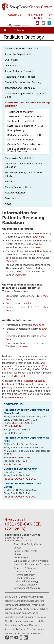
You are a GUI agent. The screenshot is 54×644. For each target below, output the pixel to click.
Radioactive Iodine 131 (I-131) (25, 135)
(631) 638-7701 (21, 458)
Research (10, 182)
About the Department (18, 54)
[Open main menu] (19, 30)
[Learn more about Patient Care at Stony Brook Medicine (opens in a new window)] (37, 24)
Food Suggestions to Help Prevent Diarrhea (22, 150)
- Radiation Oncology (27, 581)
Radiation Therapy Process (20, 77)
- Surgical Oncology (26, 585)
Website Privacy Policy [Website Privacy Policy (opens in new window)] (17, 609)
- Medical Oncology (26, 578)
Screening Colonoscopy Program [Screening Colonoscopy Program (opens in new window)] (31, 564)
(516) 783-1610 (16, 376)
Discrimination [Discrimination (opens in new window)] (13, 625)
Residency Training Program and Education (23, 165)
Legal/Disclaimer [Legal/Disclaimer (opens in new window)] (21, 605)
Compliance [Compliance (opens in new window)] (30, 617)
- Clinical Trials (24, 572)
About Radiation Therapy (19, 71)
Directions (11, 198)
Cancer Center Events (25, 551)
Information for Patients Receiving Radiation (27, 104)
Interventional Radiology (27, 588)
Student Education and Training (23, 82)
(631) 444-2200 (21, 423)
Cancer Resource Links (18, 187)
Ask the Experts (22, 558)
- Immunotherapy (25, 575)
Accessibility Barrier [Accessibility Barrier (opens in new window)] (16, 629)
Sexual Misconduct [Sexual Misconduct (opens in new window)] (31, 625)
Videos (17, 554)
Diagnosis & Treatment (26, 568)
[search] (17, 25)
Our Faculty (11, 60)
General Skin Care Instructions (25, 144)
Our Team (10, 66)
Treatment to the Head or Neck (25, 117)
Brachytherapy (16, 130)
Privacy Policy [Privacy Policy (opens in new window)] (38, 605)
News (8, 204)
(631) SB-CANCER (23, 526)
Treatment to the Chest (21, 121)
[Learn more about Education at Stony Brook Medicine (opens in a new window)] (43, 24)
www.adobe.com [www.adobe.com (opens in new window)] (18, 397)
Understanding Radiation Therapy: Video (25, 95)
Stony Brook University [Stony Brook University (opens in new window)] (17, 597)
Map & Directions (13, 464)
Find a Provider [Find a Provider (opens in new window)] (34, 15)
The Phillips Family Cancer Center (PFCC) (24, 174)
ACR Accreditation (15, 193)
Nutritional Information (20, 140)
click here (39, 237)
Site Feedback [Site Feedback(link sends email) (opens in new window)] (36, 629)
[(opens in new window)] (7, 637)
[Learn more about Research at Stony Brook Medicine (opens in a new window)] (49, 24)
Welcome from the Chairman (21, 49)
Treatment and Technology (20, 88)
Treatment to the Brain (20, 112)
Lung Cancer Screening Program (31, 561)
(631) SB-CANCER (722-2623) (21, 479)
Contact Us (14, 15)
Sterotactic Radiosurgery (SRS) (25, 126)
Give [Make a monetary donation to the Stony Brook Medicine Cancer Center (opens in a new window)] (49, 18)
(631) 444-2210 (13, 426)
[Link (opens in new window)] (5, 30)
